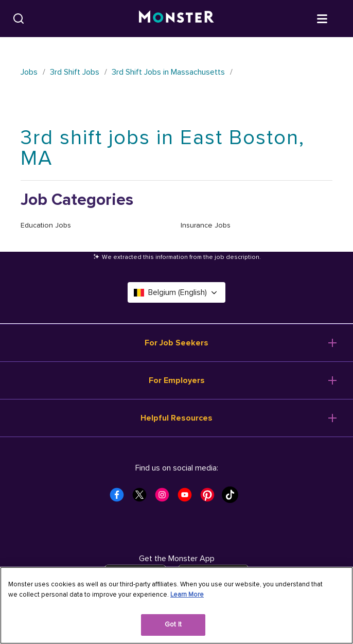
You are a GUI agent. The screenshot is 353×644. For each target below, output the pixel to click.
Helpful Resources (177, 418)
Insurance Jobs (206, 225)
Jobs (29, 72)
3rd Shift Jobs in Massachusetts (168, 72)
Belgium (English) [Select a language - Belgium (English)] (177, 292)
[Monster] (177, 19)
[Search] (19, 19)
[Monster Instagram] (165, 498)
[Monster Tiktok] (233, 498)
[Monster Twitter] (143, 498)
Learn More (187, 595)
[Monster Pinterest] (210, 498)
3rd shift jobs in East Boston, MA (163, 148)
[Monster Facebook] (120, 498)
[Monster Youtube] (188, 498)
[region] (177, 605)
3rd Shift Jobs (75, 72)
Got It (173, 624)
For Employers (177, 380)
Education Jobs (46, 225)
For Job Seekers (177, 343)
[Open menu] (332, 18)
